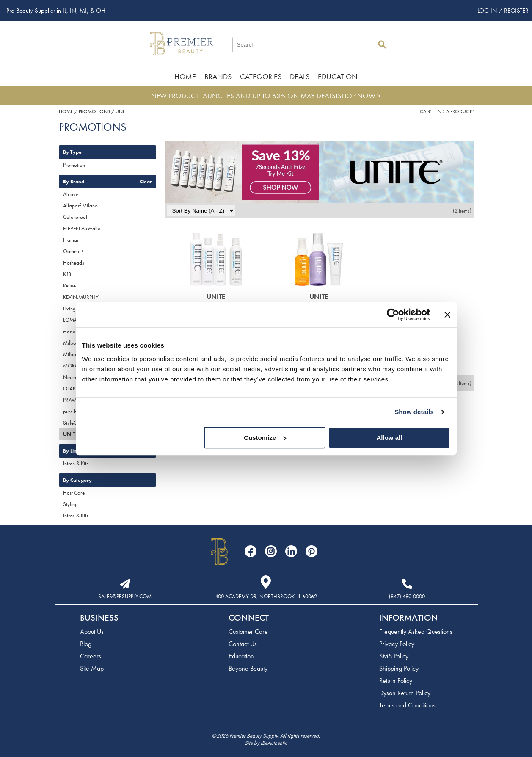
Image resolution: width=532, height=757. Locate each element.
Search (382, 44)
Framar (71, 240)
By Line (71, 451)
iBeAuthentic (274, 743)
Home (185, 76)
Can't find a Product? (447, 111)
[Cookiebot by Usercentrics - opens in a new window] (393, 315)
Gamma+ (73, 251)
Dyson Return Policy (405, 693)
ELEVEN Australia (82, 228)
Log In (488, 11)
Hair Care (74, 493)
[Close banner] (447, 315)
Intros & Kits (76, 463)
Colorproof (75, 217)
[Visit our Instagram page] (271, 551)
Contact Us (243, 644)
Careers (91, 656)
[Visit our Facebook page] (251, 551)
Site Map (92, 668)
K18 (67, 274)
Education (338, 76)
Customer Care (248, 631)
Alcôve (71, 194)
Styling (70, 504)
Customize (265, 438)
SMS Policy (394, 656)
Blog (86, 644)
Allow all (390, 438)
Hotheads (74, 263)
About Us (92, 631)
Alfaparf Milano (80, 206)
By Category (77, 480)
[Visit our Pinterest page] (311, 551)
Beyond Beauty (248, 668)
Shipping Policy (399, 668)
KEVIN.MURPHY (81, 297)
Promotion (74, 165)
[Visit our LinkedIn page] (291, 551)
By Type (72, 152)
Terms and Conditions (407, 705)
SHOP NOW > (359, 96)
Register (516, 11)
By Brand (74, 182)
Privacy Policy (397, 644)
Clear (146, 182)
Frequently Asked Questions (416, 631)
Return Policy (396, 681)
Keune (69, 286)
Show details (414, 412)
